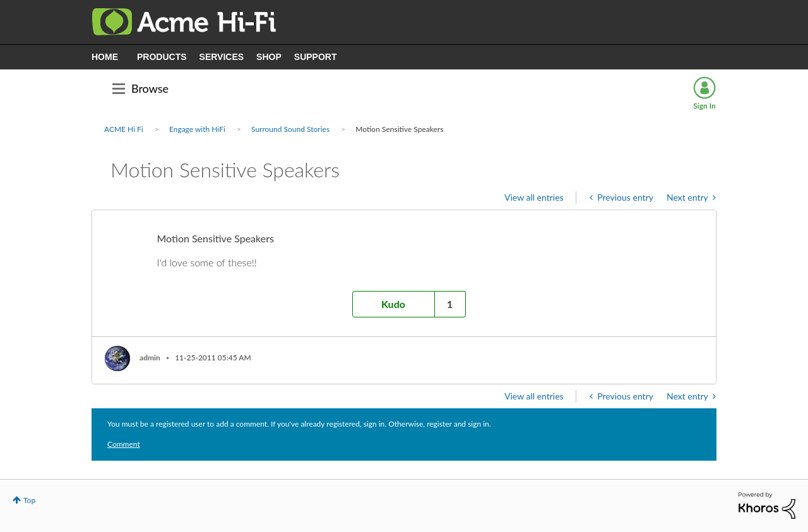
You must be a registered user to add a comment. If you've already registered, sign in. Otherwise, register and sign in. (299, 424)
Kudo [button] (393, 304)
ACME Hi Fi (124, 129)
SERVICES (222, 57)
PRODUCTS (162, 57)
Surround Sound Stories (290, 129)
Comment (124, 444)
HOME (105, 57)
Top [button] (29, 500)
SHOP (269, 57)
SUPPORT (316, 57)
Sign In (704, 106)
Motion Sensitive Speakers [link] (399, 129)
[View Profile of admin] (150, 358)
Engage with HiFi (197, 129)
